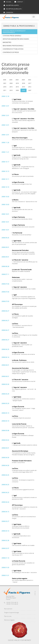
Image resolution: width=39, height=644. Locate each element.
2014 (17, 87)
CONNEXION (8, 12)
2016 (5, 87)
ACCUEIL (7, 2)
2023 (23, 80)
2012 (30, 87)
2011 (5, 90)
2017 (30, 83)
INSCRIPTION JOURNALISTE (13, 9)
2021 (5, 83)
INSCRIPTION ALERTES (11, 5)
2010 (11, 90)
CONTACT (19, 2)
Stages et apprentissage (11, 613)
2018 (24, 83)
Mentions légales (9, 620)
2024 (17, 80)
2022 (30, 80)
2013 (24, 87)
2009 (17, 90)
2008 (24, 90)
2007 (30, 90)
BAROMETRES (7, 42)
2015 (11, 87)
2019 (17, 83)
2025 (11, 80)
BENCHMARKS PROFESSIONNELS (13, 46)
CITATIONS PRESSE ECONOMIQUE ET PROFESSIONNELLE (14, 32)
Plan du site (8, 616)
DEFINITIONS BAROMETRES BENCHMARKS (16, 39)
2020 (11, 83)
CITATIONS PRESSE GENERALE (12, 36)
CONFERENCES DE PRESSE (11, 52)
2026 (5, 80)
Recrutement (8, 609)
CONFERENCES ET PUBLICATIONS (13, 49)
